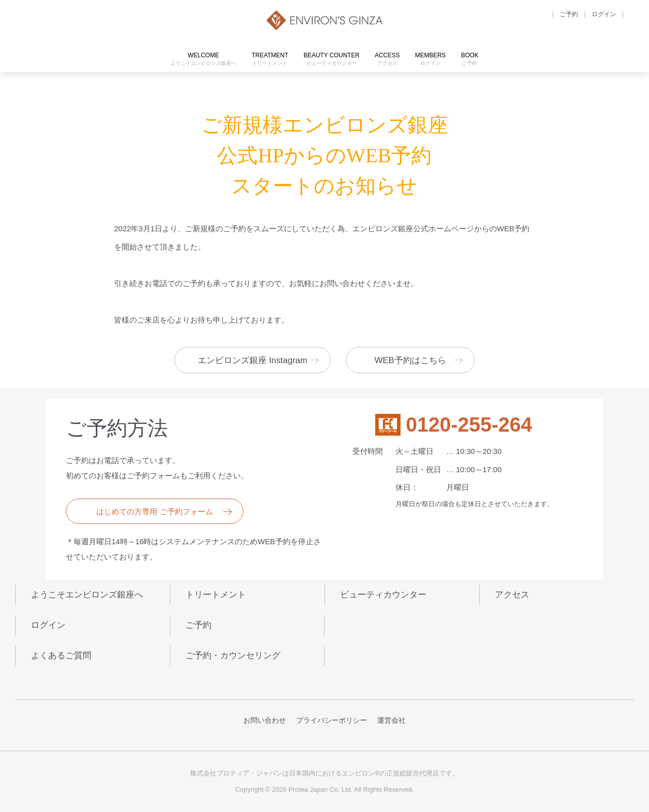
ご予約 (199, 625)
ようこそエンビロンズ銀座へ (87, 595)
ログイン (48, 625)
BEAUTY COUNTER (332, 59)
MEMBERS (430, 59)
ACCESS (387, 59)
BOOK (470, 59)
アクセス (512, 595)
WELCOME (203, 59)
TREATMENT (270, 59)
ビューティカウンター (383, 595)
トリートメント (216, 595)
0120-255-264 (469, 425)
